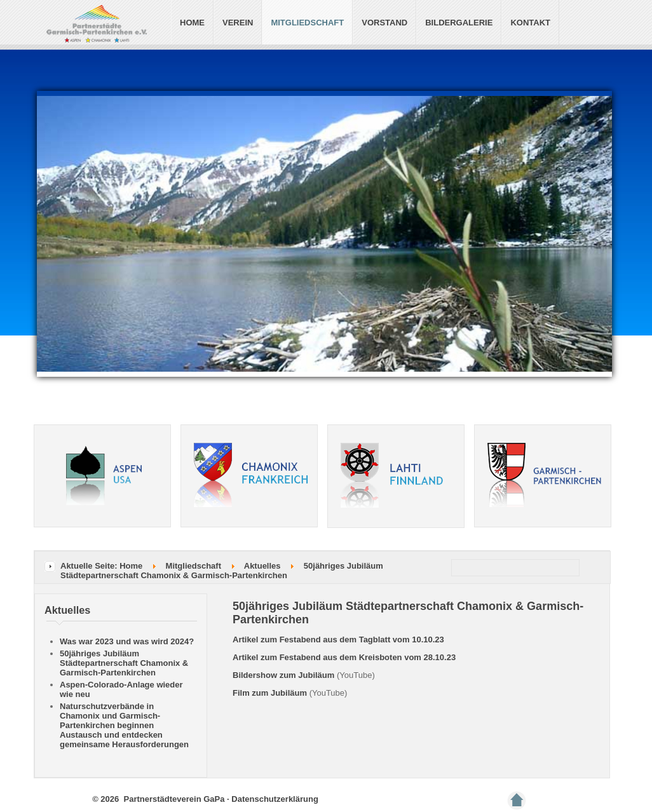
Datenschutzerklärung (275, 799)
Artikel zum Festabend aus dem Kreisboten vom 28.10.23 (344, 657)
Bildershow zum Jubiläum (283, 675)
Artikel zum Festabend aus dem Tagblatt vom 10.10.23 (338, 639)
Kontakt (530, 23)
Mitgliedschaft (307, 23)
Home (192, 23)
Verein (238, 23)
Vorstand (384, 23)
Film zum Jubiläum (270, 693)
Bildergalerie (459, 23)
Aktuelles (262, 566)
